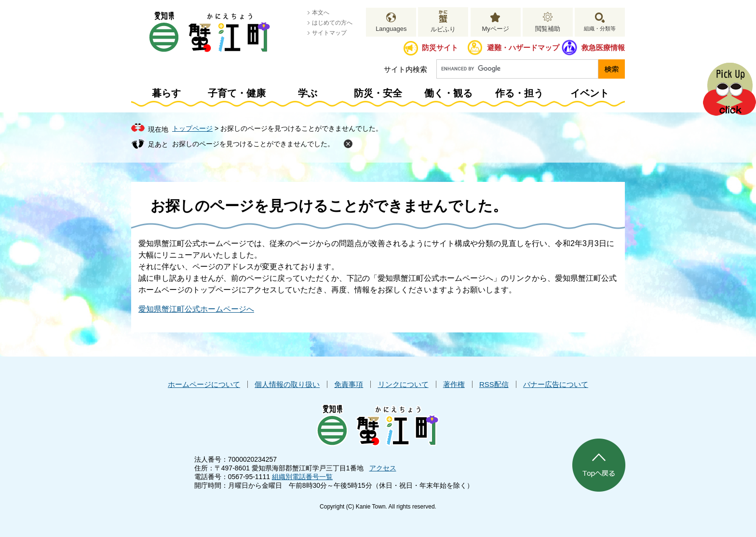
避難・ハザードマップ (523, 48)
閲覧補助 (548, 29)
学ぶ (308, 93)
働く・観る (448, 93)
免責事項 (349, 384)
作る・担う (519, 93)
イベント (590, 93)
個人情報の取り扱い (287, 384)
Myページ (495, 29)
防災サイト (440, 48)
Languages (391, 29)
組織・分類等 (600, 28)
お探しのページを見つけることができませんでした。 (253, 144)
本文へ (321, 13)
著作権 (454, 384)
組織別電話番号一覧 (302, 477)
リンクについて (403, 384)
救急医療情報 (603, 48)
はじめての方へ (332, 23)
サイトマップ (329, 33)
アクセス (383, 468)
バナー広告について (556, 384)
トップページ (192, 128)
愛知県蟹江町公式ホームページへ (196, 309)
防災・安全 (378, 93)
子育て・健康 (237, 93)
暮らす (166, 93)
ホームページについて (204, 384)
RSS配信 (494, 384)
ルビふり (443, 29)
